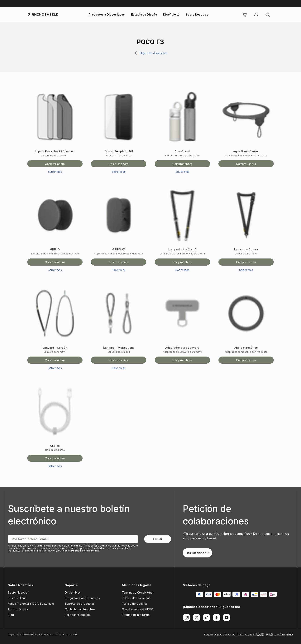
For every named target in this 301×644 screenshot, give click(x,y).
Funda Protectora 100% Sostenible (31, 604)
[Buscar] (268, 15)
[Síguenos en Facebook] (217, 618)
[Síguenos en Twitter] (197, 618)
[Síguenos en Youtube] (227, 618)
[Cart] (245, 15)
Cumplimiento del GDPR (137, 609)
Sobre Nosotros (197, 14)
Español (219, 635)
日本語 (269, 635)
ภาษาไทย (280, 635)
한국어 (290, 635)
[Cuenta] (256, 15)
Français (230, 635)
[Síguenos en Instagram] (187, 618)
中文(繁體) (259, 635)
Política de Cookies (135, 604)
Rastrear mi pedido (77, 615)
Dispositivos (73, 592)
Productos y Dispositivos (107, 14)
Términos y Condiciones (138, 592)
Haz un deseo (197, 553)
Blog (11, 615)
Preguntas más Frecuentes (83, 598)
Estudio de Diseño (144, 14)
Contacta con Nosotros (80, 609)
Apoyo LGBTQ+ (18, 609)
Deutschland (244, 635)
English (208, 635)
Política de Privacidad (85, 551)
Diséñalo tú (171, 14)
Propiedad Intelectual (136, 615)
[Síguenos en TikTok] (207, 618)
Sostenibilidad (17, 598)
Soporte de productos (80, 604)
